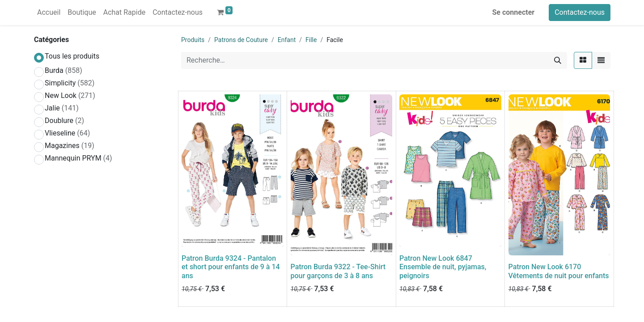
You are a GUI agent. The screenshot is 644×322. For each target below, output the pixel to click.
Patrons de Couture (241, 40)
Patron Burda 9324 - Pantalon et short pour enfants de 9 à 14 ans (231, 267)
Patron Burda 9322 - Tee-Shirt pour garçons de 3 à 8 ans (338, 271)
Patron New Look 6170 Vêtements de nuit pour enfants (559, 271)
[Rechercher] (558, 60)
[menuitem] (49, 13)
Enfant (287, 40)
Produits (193, 40)
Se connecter (514, 12)
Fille (311, 40)
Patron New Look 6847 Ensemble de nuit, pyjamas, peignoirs (443, 267)
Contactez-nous (580, 12)
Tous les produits (72, 56)
